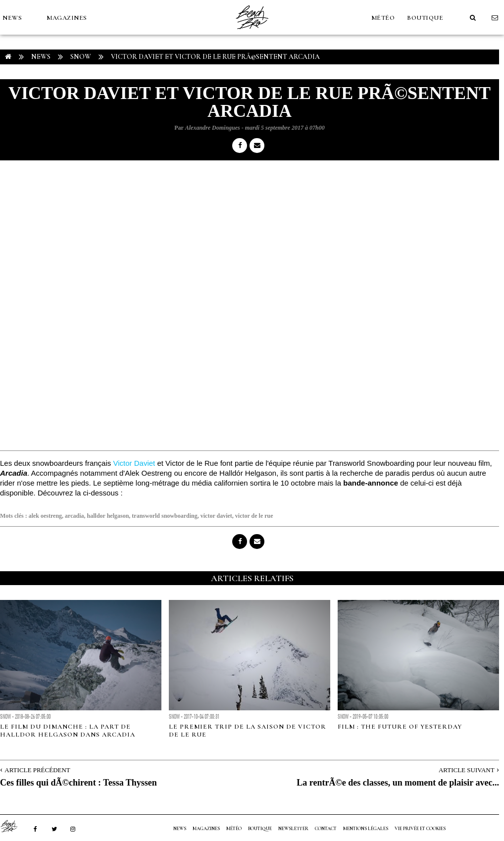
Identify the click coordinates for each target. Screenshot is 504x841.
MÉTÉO (383, 18)
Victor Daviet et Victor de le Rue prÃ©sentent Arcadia (215, 57)
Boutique (425, 18)
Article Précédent (37, 770)
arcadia (74, 516)
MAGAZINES (67, 18)
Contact (326, 829)
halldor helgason (108, 516)
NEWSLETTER (293, 829)
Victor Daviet (134, 463)
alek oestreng (45, 516)
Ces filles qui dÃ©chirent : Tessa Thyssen (78, 783)
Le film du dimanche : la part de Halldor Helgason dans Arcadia (68, 731)
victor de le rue (254, 516)
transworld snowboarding (164, 516)
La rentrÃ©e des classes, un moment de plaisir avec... (398, 783)
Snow (81, 57)
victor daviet (216, 516)
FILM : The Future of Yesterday (400, 727)
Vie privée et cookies (420, 829)
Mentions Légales (366, 829)
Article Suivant (467, 770)
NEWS (12, 18)
